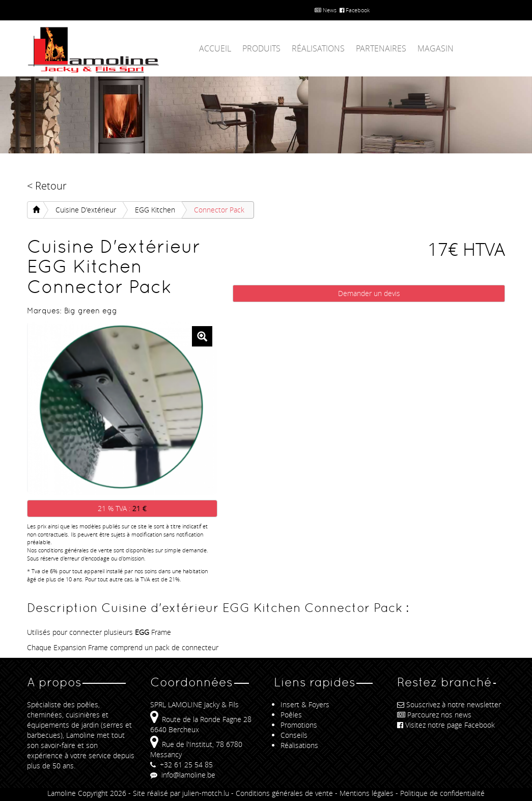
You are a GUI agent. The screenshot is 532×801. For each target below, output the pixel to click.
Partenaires (381, 48)
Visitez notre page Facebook (446, 725)
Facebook (355, 10)
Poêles (291, 715)
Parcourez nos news (434, 715)
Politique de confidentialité (442, 793)
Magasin (436, 48)
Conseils (294, 735)
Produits (261, 48)
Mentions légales (367, 793)
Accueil (215, 48)
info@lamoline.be (183, 775)
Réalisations (318, 48)
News (326, 10)
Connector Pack (219, 210)
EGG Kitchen (155, 210)
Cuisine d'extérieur (86, 210)
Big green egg (91, 311)
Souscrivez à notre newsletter (449, 704)
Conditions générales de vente (284, 793)
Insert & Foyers (305, 704)
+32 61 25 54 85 (181, 765)
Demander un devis (369, 293)
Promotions (299, 725)
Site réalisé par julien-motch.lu (181, 793)
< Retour (47, 186)
